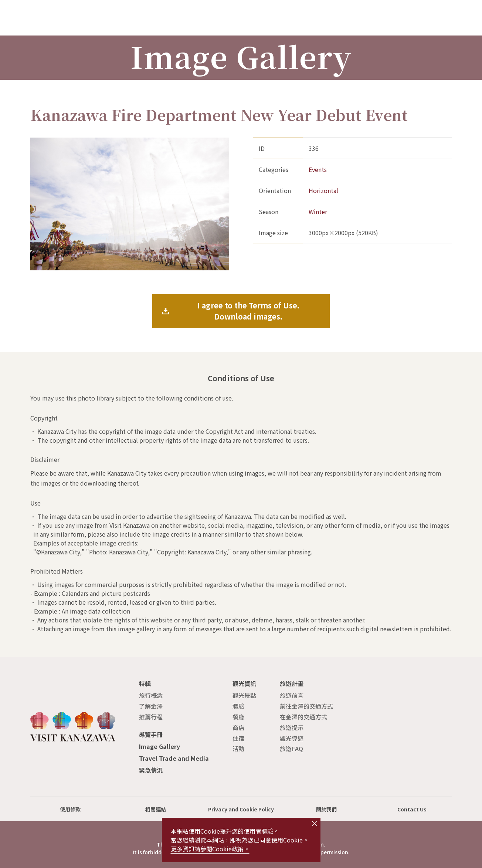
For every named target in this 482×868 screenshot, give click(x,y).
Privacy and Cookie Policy (241, 809)
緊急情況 (151, 770)
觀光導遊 (292, 738)
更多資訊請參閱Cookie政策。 (210, 849)
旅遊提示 (292, 727)
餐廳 (238, 717)
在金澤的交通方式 (303, 717)
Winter (318, 212)
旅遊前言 (292, 695)
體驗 (238, 706)
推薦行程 (151, 717)
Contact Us (412, 809)
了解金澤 (151, 706)
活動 (238, 749)
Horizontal (323, 190)
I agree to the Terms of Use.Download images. (248, 311)
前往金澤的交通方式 (306, 706)
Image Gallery (159, 746)
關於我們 (326, 809)
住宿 (238, 738)
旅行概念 (151, 695)
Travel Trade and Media (174, 758)
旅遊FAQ (291, 749)
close (315, 824)
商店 (238, 727)
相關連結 (156, 809)
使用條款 (70, 809)
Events (318, 169)
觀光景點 (244, 695)
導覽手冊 (151, 734)
